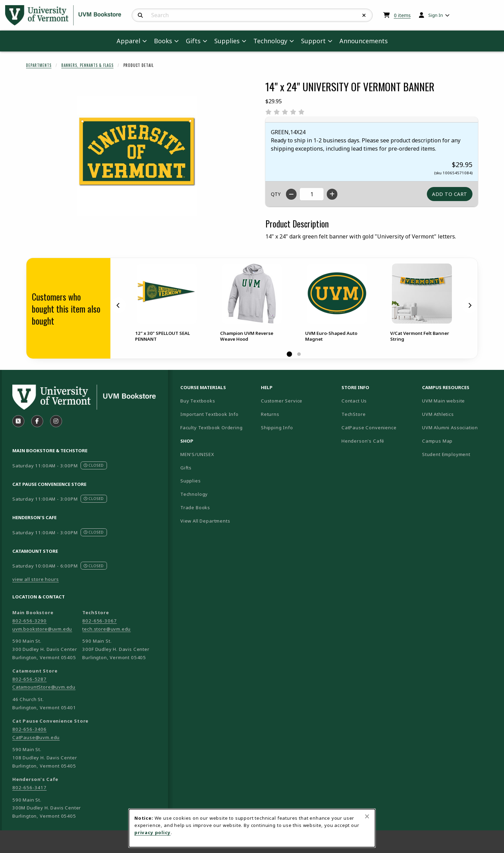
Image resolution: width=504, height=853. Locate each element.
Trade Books (195, 507)
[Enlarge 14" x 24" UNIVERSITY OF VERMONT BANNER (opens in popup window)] (137, 156)
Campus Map (460, 441)
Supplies (191, 481)
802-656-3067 (99, 621)
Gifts (186, 468)
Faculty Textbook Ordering (212, 428)
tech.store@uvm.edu (106, 629)
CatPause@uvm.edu (36, 737)
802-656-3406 (29, 729)
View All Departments (205, 521)
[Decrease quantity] (291, 194)
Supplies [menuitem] (227, 41)
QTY (276, 194)
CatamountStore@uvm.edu (44, 687)
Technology (194, 494)
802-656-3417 (29, 787)
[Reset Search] (364, 15)
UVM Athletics (460, 414)
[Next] (470, 305)
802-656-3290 (29, 621)
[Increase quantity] (332, 194)
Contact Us (354, 401)
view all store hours (36, 579)
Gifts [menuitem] (193, 41)
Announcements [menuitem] (364, 41)
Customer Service (282, 401)
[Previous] (118, 305)
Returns (270, 414)
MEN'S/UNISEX (197, 454)
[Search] (140, 15)
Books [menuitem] (163, 41)
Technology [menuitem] (270, 41)
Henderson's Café (363, 441)
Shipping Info (277, 428)
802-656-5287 (29, 679)
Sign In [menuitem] (436, 15)
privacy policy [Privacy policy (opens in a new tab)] (153, 832)
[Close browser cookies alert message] (367, 816)
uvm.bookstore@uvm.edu (42, 629)
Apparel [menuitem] (128, 41)
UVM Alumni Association (460, 427)
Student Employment (460, 454)
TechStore (353, 414)
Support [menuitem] (313, 41)
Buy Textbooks (198, 401)
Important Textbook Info (209, 414)
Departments (39, 65)
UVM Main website (460, 401)
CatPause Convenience (369, 428)
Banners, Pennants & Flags (87, 65)
